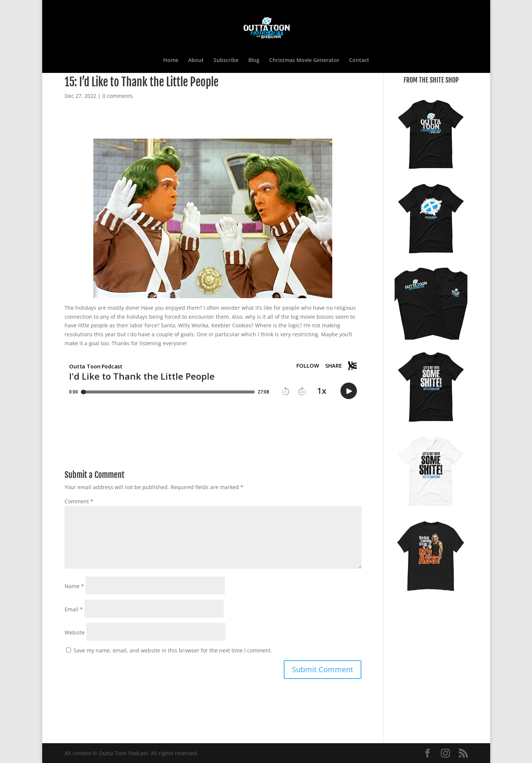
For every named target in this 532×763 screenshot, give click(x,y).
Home (171, 61)
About (196, 61)
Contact (359, 61)
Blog (254, 61)
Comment (79, 501)
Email (74, 609)
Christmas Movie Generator (304, 61)
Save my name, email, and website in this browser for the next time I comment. (173, 650)
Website (75, 632)
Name (74, 586)
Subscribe (226, 61)
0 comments (118, 96)
